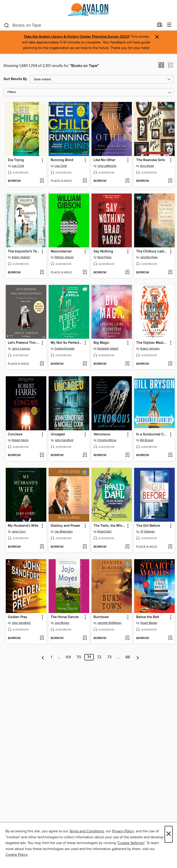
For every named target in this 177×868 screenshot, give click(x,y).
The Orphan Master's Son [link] (152, 343)
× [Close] (169, 834)
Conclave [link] (15, 434)
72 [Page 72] (99, 657)
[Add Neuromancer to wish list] (85, 273)
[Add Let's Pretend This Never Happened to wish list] (42, 364)
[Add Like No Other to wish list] (127, 181)
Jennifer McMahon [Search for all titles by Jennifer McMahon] (109, 623)
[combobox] (79, 25)
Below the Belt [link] (148, 617)
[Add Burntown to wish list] (127, 638)
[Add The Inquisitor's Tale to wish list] (42, 273)
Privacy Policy (123, 831)
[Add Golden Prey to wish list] (42, 638)
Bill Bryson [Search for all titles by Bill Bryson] (147, 440)
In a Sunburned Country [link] (152, 434)
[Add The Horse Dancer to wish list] (85, 638)
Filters (12, 92)
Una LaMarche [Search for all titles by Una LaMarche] (107, 166)
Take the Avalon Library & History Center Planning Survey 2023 (76, 37)
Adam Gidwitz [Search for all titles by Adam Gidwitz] (21, 257)
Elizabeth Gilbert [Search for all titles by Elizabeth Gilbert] (108, 349)
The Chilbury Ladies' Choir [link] (152, 252)
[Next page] (138, 657)
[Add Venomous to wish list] (127, 455)
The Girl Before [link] (148, 526)
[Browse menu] (169, 25)
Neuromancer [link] (61, 252)
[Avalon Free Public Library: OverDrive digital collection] (88, 10)
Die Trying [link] (16, 160)
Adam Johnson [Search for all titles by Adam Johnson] (150, 349)
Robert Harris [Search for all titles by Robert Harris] (20, 440)
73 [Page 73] (109, 657)
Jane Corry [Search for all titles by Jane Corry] (19, 532)
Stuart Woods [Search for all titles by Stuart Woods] (149, 623)
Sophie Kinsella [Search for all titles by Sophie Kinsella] (65, 349)
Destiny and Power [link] (65, 526)
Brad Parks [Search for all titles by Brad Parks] (105, 257)
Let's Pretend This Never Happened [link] (24, 343)
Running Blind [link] (62, 160)
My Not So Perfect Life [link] (67, 343)
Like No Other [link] (104, 160)
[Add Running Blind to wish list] (85, 181)
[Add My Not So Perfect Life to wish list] (85, 364)
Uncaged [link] (58, 434)
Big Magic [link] (101, 343)
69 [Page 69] (68, 657)
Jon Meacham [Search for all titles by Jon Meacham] (64, 532)
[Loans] (160, 26)
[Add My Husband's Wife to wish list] (42, 547)
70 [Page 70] (79, 657)
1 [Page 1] (51, 657)
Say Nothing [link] (103, 252)
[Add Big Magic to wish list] (127, 364)
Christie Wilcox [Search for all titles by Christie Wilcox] (107, 440)
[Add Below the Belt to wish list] (170, 638)
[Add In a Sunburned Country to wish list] (170, 455)
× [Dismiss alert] (157, 37)
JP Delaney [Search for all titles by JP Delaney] (147, 532)
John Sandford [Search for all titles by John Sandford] (64, 440)
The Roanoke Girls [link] (151, 160)
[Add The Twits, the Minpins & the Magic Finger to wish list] (127, 547)
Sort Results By (15, 79)
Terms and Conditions (87, 831)
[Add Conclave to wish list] (42, 455)
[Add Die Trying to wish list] (42, 181)
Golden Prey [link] (18, 617)
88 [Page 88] (128, 657)
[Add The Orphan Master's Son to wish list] (170, 364)
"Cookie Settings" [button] (131, 843)
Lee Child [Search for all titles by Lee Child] (18, 166)
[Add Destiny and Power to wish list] (85, 547)
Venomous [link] (102, 434)
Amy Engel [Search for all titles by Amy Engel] (147, 166)
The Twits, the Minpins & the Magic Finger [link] (110, 526)
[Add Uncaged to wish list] (85, 455)
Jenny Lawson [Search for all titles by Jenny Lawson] (21, 349)
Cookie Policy (16, 855)
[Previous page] (43, 657)
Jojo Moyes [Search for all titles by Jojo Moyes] (62, 623)
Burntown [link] (101, 617)
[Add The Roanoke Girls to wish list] (170, 181)
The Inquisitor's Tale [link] (24, 252)
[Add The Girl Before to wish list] (170, 547)
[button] (161, 67)
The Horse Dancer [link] (65, 617)
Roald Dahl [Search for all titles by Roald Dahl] (105, 532)
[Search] (7, 25)
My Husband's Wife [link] (23, 526)
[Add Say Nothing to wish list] (127, 273)
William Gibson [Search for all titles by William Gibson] (64, 257)
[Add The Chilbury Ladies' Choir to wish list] (170, 273)
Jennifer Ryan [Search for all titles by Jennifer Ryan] (149, 257)
